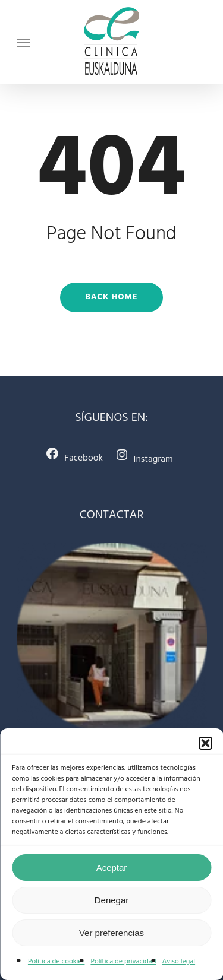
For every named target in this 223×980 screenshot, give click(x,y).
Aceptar (112, 868)
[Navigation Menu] (23, 42)
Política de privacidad (123, 962)
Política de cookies (56, 962)
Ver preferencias (111, 933)
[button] (205, 743)
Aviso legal (178, 962)
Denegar (112, 900)
